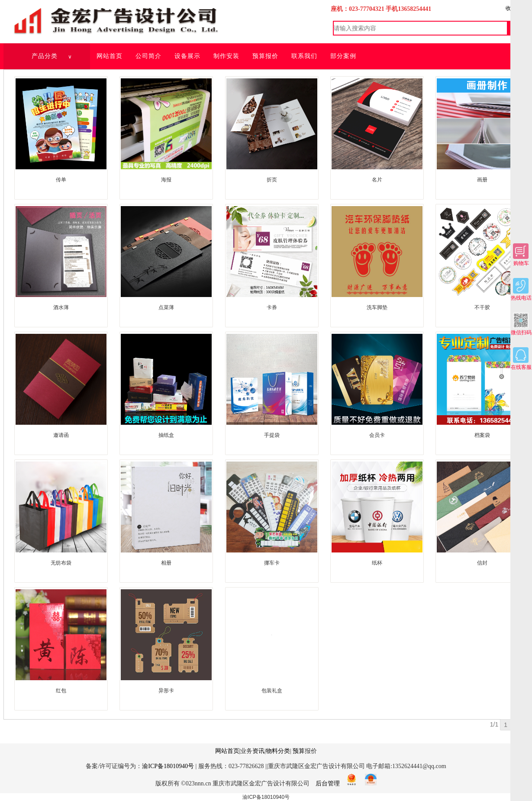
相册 (166, 563)
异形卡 (166, 691)
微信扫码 (521, 324)
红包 (61, 691)
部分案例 (343, 56)
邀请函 (61, 435)
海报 (166, 180)
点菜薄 (166, 307)
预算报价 (265, 56)
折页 (272, 180)
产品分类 (52, 56)
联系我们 (304, 56)
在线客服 (521, 359)
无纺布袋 (61, 563)
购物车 (521, 255)
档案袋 (482, 435)
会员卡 (377, 435)
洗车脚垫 (377, 307)
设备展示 (187, 56)
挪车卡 (272, 563)
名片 (377, 180)
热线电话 (521, 289)
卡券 (272, 307)
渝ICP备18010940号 (168, 766)
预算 (299, 751)
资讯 (258, 751)
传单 (61, 180)
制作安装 (226, 56)
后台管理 (328, 783)
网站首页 (110, 56)
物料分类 (278, 751)
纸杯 (377, 563)
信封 (482, 563)
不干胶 (482, 307)
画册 (482, 180)
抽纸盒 (166, 435)
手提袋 (272, 435)
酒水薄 (61, 307)
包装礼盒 (272, 691)
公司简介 (148, 56)
